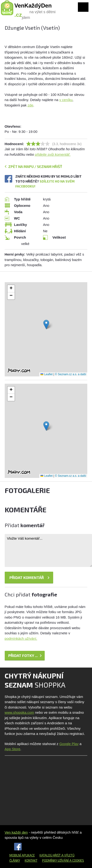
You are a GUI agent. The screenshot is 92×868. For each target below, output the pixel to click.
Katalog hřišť (50, 855)
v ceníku (66, 100)
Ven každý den (16, 832)
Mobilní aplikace (22, 855)
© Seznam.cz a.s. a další (71, 374)
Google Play (69, 744)
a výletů (68, 855)
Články (15, 860)
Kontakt (31, 860)
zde (30, 105)
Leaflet (46, 374)
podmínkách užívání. (21, 638)
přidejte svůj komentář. (53, 154)
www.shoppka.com (19, 712)
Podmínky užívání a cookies (63, 860)
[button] (46, 324)
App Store (13, 749)
